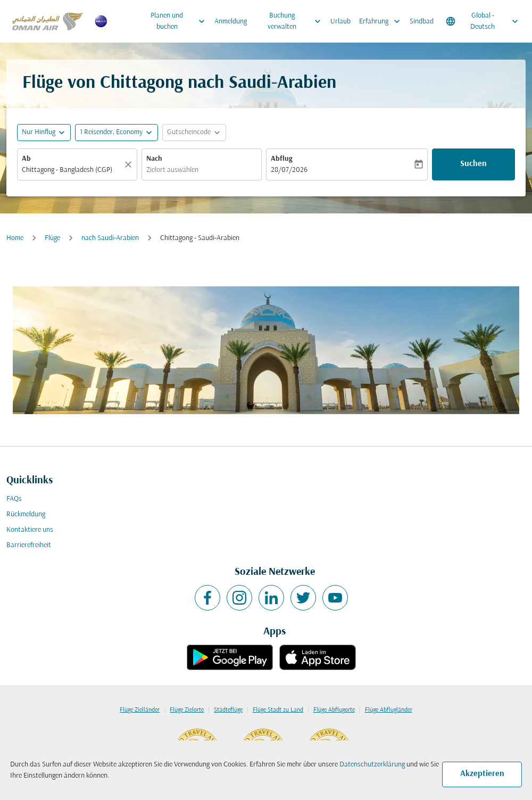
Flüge (52, 238)
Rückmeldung (26, 514)
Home (15, 238)
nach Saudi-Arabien (110, 238)
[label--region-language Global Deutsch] (483, 21)
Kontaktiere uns (30, 530)
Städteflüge (228, 710)
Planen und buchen (180, 21)
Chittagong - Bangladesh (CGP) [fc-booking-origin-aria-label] (67, 170)
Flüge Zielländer (140, 710)
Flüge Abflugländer (389, 710)
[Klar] (130, 164)
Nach (154, 159)
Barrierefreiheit (29, 545)
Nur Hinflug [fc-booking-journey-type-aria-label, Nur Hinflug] (39, 132)
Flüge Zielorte (187, 710)
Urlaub (340, 22)
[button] (117, 133)
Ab (26, 159)
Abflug (281, 159)
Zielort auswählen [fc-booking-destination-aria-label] (172, 170)
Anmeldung (231, 22)
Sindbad (422, 22)
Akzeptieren (482, 774)
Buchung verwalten (297, 21)
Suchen (473, 164)
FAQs (14, 499)
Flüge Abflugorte (334, 710)
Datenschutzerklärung (372, 765)
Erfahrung (382, 21)
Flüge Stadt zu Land (278, 710)
